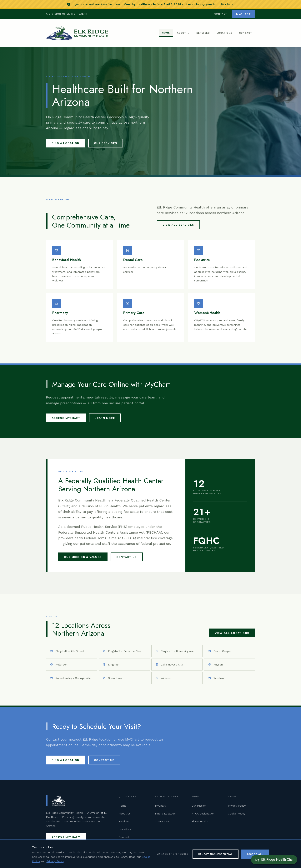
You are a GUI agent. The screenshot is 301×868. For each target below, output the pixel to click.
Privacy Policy (237, 806)
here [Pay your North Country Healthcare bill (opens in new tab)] (230, 4)
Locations (224, 33)
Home (166, 33)
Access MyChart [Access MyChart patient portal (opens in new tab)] (66, 418)
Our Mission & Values (83, 557)
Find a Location (66, 143)
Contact (221, 14)
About (183, 33)
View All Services (178, 225)
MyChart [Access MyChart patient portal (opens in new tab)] (244, 14)
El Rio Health (200, 821)
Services (203, 33)
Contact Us (127, 557)
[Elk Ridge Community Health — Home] (77, 33)
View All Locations (232, 633)
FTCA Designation (203, 814)
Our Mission (199, 806)
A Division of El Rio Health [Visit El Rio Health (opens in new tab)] (67, 14)
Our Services (106, 143)
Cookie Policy (237, 814)
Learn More (105, 418)
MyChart (160, 806)
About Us (125, 814)
